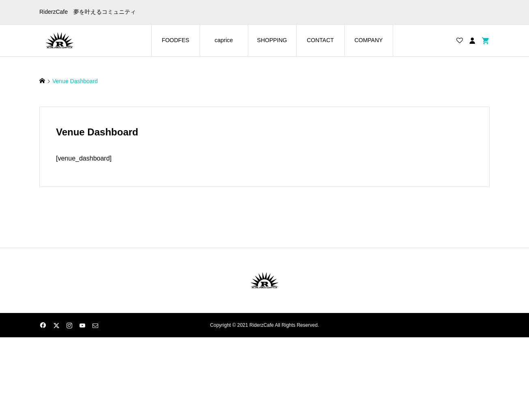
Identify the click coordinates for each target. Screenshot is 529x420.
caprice (224, 40)
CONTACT (320, 40)
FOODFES (176, 40)
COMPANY (369, 40)
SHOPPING (272, 40)
